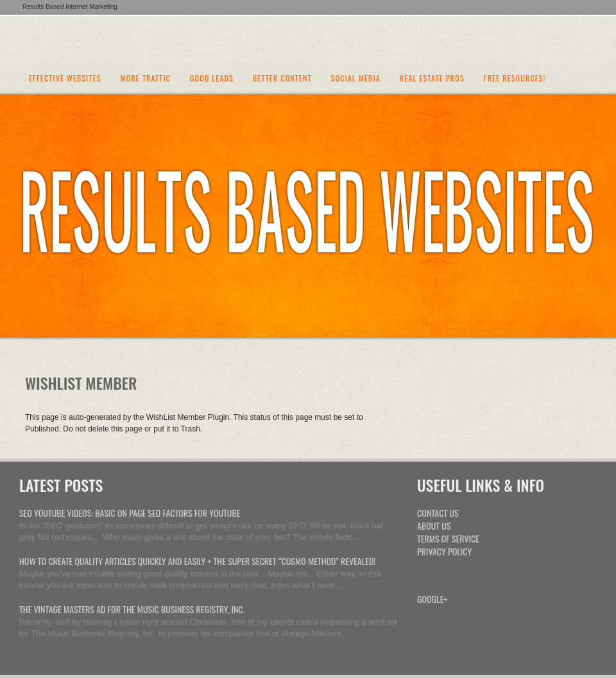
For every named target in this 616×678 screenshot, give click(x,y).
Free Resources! (515, 79)
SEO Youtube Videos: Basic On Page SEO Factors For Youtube (130, 513)
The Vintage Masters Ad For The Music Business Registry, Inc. (132, 609)
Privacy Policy (444, 551)
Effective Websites (65, 79)
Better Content (282, 79)
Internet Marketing (308, 39)
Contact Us (438, 513)
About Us (434, 526)
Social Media (356, 79)
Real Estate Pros (432, 79)
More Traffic (146, 79)
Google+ (432, 599)
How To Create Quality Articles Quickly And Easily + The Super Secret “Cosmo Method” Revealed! (197, 561)
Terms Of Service (448, 538)
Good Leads (212, 79)
